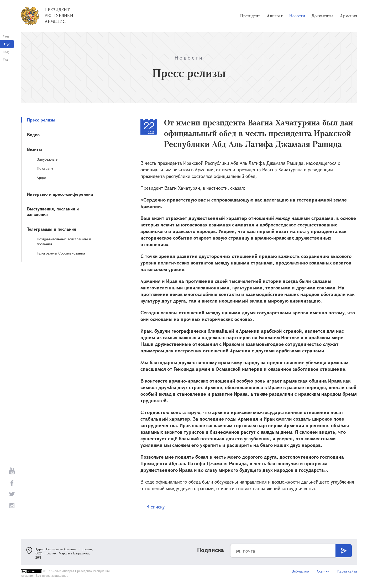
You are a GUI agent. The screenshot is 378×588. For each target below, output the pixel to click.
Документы (322, 16)
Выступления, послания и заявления (53, 211)
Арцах (42, 178)
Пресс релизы (41, 120)
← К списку (153, 507)
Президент (250, 16)
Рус (7, 44)
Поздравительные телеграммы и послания (64, 241)
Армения (348, 16)
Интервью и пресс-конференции (60, 194)
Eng (6, 52)
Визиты (35, 149)
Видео (33, 134)
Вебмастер (300, 571)
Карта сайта (347, 571)
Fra (5, 60)
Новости (297, 16)
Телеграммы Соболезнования (61, 253)
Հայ (6, 36)
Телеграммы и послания (52, 229)
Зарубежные (47, 159)
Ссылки (323, 571)
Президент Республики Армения (59, 15)
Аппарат (275, 16)
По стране (45, 168)
